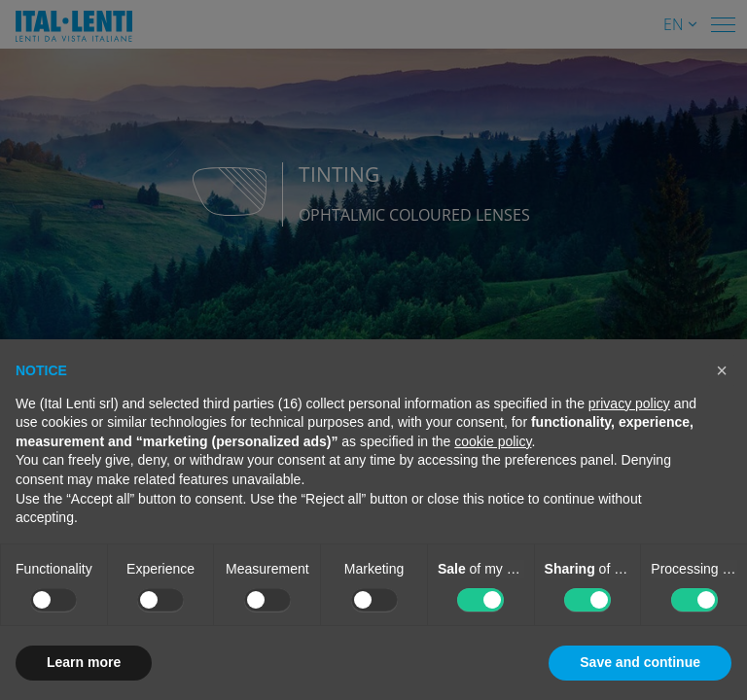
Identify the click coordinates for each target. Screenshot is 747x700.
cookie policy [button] (493, 441)
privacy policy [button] (629, 403)
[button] (722, 370)
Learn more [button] (84, 662)
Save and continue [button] (640, 662)
